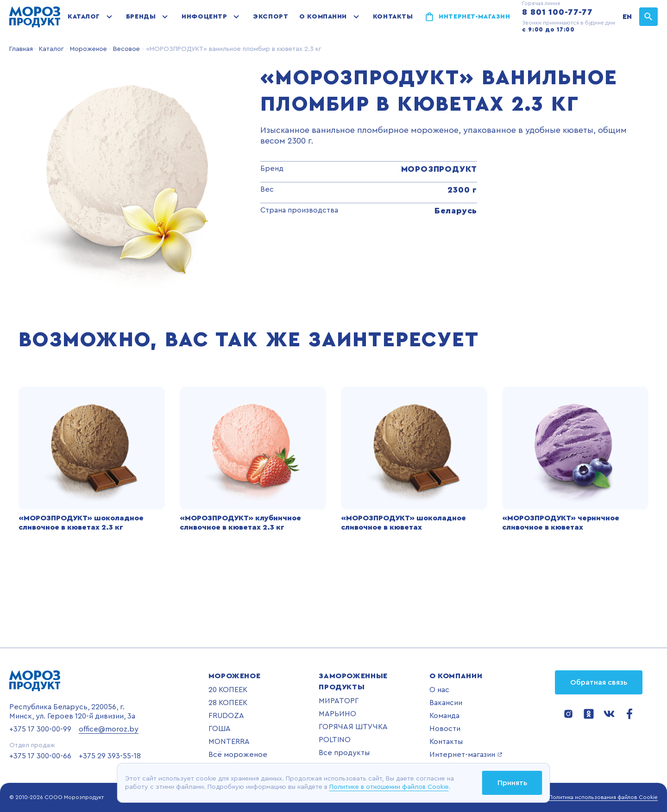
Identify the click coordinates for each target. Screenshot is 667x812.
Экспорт (271, 17)
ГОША (220, 729)
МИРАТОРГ (339, 701)
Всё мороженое (238, 755)
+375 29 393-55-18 (110, 756)
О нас (439, 690)
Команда (444, 716)
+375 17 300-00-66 (40, 756)
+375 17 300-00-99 (40, 729)
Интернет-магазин (474, 17)
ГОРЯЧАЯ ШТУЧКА (353, 727)
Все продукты (344, 753)
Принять (512, 783)
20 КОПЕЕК (228, 690)
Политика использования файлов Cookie (603, 797)
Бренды (141, 17)
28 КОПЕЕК (228, 703)
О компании (323, 17)
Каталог (84, 17)
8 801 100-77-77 (557, 12)
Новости (445, 729)
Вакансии (446, 703)
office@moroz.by (109, 729)
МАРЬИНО (337, 714)
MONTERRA (229, 742)
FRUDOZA (226, 716)
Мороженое (88, 49)
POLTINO (335, 740)
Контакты (393, 17)
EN (627, 17)
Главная (21, 49)
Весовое (126, 49)
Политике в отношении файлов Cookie (389, 787)
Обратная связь (599, 682)
